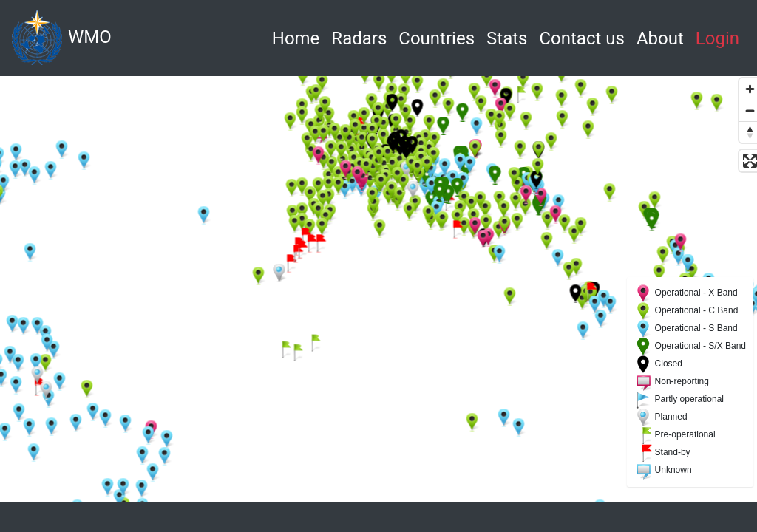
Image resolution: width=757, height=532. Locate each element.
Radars (359, 38)
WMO (62, 38)
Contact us (581, 38)
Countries (437, 38)
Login (717, 38)
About (660, 38)
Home (299, 37)
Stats (507, 38)
